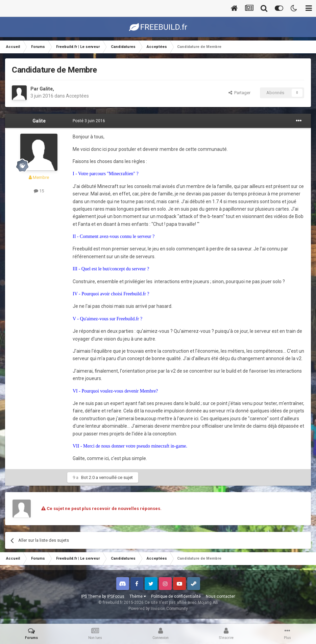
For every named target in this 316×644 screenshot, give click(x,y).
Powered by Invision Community (158, 609)
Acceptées (77, 96)
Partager (239, 93)
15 (39, 191)
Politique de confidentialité (176, 596)
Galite (46, 89)
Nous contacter (220, 596)
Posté (89, 121)
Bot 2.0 (88, 477)
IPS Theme (91, 596)
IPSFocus (116, 596)
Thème (138, 596)
